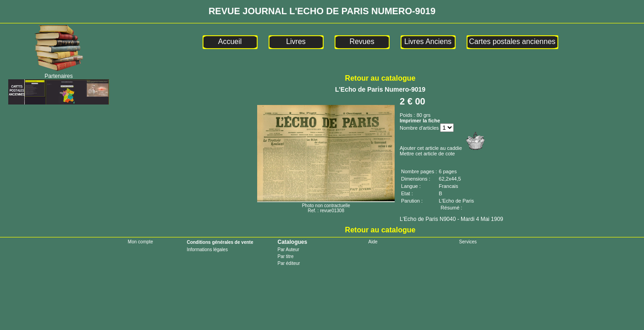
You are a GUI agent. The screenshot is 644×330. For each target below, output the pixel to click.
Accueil (230, 41)
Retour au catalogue (380, 78)
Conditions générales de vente (220, 242)
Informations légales (207, 250)
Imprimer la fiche (420, 121)
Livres (296, 41)
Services (468, 242)
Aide (373, 242)
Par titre (285, 256)
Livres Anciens (428, 41)
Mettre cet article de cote (427, 154)
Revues (362, 41)
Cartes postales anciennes (512, 41)
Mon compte (140, 242)
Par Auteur (288, 250)
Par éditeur (289, 263)
